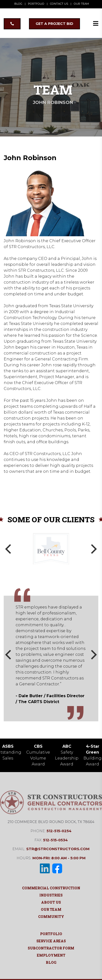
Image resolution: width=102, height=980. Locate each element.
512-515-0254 (59, 831)
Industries (51, 895)
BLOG (18, 4)
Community (51, 917)
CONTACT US (59, 4)
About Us (51, 902)
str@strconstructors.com (58, 849)
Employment (51, 955)
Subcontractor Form (51, 948)
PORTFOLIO (36, 4)
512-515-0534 (55, 840)
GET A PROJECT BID (54, 24)
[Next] (93, 549)
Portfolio (51, 934)
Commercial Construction (51, 888)
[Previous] (9, 549)
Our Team (51, 909)
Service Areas (51, 941)
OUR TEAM (81, 4)
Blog (51, 962)
